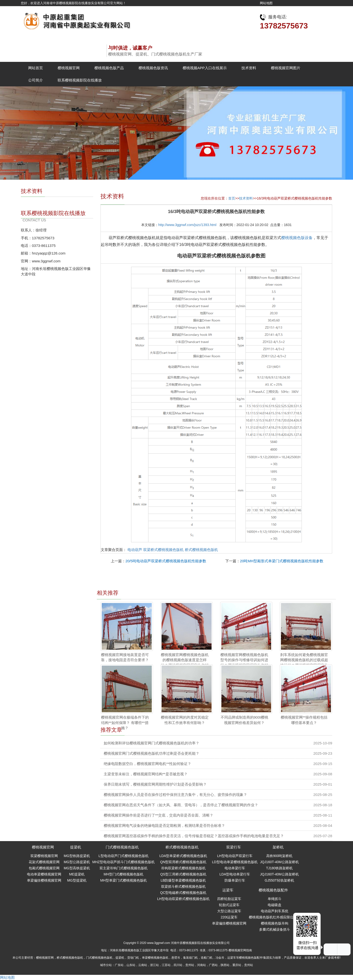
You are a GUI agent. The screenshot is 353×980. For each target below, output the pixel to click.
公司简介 (36, 80)
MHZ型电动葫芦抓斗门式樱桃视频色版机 (124, 862)
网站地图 (266, 3)
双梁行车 (234, 847)
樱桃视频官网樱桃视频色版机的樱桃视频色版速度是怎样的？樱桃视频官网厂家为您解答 (185, 663)
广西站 (213, 965)
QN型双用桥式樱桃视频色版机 (183, 862)
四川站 (178, 965)
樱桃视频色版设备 (297, 238)
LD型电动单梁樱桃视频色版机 (235, 862)
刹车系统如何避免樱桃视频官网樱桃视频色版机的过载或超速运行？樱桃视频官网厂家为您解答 (304, 663)
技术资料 (249, 68)
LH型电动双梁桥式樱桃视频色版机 (183, 899)
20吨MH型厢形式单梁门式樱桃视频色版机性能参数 (282, 561)
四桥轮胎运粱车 (229, 899)
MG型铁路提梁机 (77, 856)
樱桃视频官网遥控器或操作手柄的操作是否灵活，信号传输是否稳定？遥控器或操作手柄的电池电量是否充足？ (194, 836)
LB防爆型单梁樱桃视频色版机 (183, 880)
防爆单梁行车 (235, 880)
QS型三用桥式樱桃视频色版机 (183, 874)
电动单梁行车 (235, 868)
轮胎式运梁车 (229, 905)
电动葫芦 (135, 550)
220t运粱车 (229, 917)
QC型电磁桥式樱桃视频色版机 (183, 893)
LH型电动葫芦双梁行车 (235, 856)
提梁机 (76, 847)
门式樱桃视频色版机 (122, 847)
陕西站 (225, 965)
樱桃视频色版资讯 (153, 68)
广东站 (119, 965)
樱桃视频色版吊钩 (275, 923)
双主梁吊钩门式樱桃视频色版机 (124, 868)
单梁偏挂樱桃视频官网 (44, 880)
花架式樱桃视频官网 (44, 862)
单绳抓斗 (275, 899)
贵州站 (190, 965)
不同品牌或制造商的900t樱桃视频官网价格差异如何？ (244, 720)
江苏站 (166, 965)
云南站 (143, 965)
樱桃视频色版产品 (109, 68)
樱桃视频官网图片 (286, 68)
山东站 (131, 965)
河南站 (202, 965)
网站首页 (36, 68)
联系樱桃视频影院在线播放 (80, 80)
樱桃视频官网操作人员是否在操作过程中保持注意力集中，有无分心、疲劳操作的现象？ (175, 795)
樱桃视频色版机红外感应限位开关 (275, 917)
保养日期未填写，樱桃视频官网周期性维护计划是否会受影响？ (155, 784)
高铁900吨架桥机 (279, 856)
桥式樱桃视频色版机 (201, 550)
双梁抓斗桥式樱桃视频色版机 (183, 886)
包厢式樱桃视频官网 (44, 868)
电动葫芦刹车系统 (275, 911)
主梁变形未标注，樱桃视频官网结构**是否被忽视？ (146, 774)
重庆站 (237, 965)
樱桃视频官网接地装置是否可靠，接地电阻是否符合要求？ (125, 657)
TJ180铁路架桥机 (279, 868)
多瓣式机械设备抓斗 (275, 929)
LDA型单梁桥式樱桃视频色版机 (183, 856)
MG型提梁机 (77, 880)
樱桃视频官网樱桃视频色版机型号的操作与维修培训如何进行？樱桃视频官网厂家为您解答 (244, 663)
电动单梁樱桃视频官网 (44, 874)
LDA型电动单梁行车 (235, 874)
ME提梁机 (77, 874)
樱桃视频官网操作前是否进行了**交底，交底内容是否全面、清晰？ (158, 815)
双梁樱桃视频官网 (44, 856)
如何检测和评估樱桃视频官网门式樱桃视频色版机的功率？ (151, 743)
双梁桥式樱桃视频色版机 (163, 550)
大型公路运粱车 (229, 911)
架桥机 (278, 847)
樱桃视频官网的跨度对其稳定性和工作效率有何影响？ (185, 720)
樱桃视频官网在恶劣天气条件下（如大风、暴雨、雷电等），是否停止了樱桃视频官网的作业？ (181, 805)
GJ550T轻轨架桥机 (279, 880)
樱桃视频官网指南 (240, 950)
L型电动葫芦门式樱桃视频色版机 (124, 856)
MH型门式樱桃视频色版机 (124, 874)
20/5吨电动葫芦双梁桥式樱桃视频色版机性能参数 (166, 561)
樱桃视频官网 (69, 68)
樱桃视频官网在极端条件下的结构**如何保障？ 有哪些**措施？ (125, 723)
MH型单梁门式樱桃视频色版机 (124, 880)
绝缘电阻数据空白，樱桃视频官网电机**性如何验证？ (147, 764)
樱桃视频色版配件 (273, 890)
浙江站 (154, 965)
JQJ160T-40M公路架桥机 (279, 862)
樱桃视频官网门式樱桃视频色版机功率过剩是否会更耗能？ (151, 753)
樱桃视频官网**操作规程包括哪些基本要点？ (304, 720)
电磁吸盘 (275, 905)
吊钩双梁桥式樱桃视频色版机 (183, 868)
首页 (232, 198)
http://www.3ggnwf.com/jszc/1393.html (187, 225)
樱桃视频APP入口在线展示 (205, 68)
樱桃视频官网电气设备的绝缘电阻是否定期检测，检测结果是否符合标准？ (164, 826)
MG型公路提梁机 (77, 862)
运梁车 (228, 890)
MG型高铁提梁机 (77, 868)
